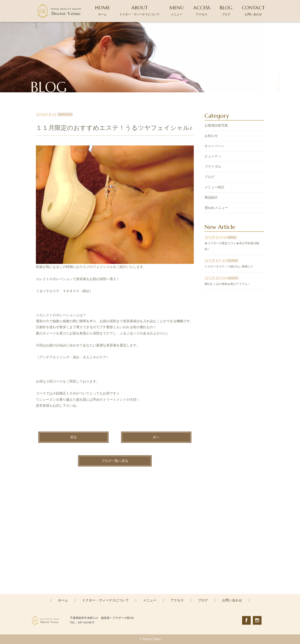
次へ (156, 437)
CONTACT (253, 10)
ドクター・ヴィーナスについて (106, 600)
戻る (73, 437)
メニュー (150, 600)
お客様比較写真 (216, 126)
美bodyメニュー (216, 208)
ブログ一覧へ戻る (115, 461)
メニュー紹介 (215, 187)
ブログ (210, 177)
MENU (176, 10)
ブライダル (213, 167)
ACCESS (202, 10)
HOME (102, 10)
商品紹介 (211, 198)
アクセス (177, 600)
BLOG (226, 10)
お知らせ (211, 136)
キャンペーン (215, 146)
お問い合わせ (232, 600)
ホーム (63, 600)
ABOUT (139, 10)
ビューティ (213, 157)
